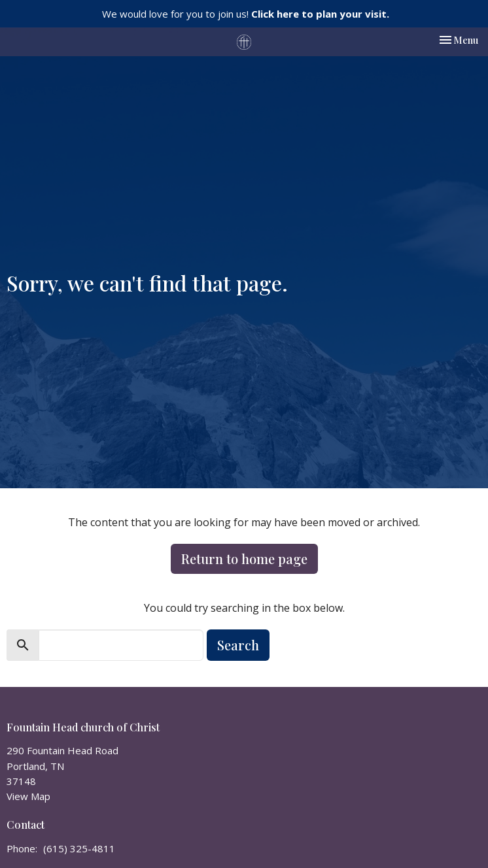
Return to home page (244, 559)
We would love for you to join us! (246, 14)
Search (238, 645)
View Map (28, 796)
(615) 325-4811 (79, 848)
